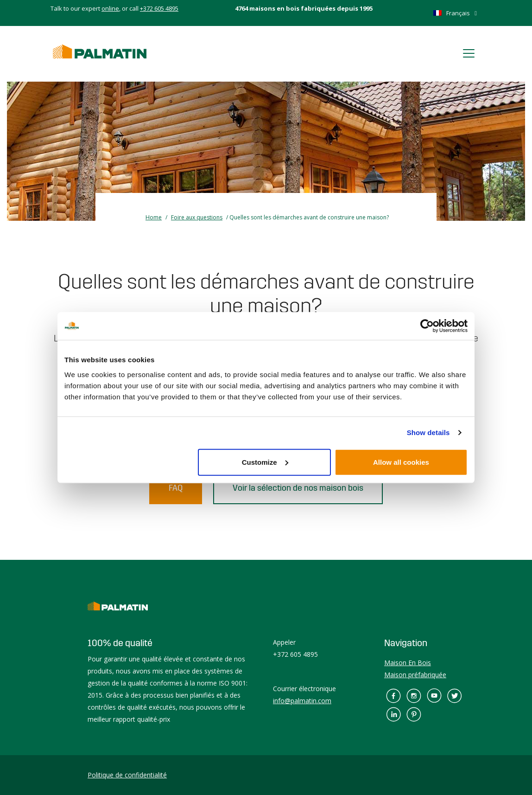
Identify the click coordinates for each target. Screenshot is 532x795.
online (110, 8)
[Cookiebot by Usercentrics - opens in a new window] (427, 326)
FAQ (176, 488)
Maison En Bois (408, 663)
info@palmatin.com (302, 701)
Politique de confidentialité (127, 775)
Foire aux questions (197, 217)
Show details (428, 433)
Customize (265, 462)
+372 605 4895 (159, 8)
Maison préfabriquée (415, 675)
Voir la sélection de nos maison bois (298, 488)
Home (154, 217)
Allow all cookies (401, 462)
